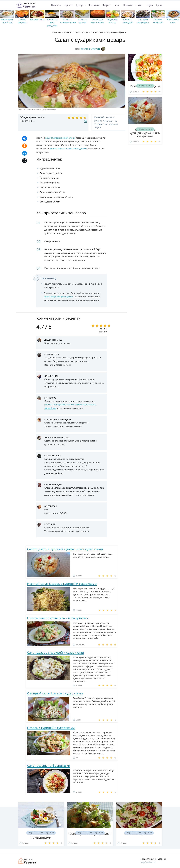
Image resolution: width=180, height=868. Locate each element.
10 (85, 121)
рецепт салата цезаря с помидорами (69, 149)
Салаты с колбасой (158, 21)
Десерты (81, 5)
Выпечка (56, 5)
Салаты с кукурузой (128, 21)
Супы (159, 5)
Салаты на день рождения (52, 23)
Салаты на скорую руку (143, 21)
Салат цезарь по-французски (49, 766)
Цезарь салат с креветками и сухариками (58, 618)
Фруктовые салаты (113, 21)
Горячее (68, 5)
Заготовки (94, 5)
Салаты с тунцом (82, 21)
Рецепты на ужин (173, 21)
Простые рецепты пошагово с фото (26, 5)
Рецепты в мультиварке (98, 21)
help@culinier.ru (148, 862)
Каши (117, 5)
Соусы (150, 5)
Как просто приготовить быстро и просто (27, 861)
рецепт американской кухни (60, 138)
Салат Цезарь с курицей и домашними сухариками (65, 549)
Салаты (139, 5)
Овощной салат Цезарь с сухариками (55, 693)
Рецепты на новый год (7, 21)
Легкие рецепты (22, 21)
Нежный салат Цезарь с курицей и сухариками (62, 584)
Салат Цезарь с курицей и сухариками (55, 652)
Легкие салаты (37, 20)
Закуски (107, 5)
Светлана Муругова (93, 49)
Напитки (128, 5)
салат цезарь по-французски (58, 297)
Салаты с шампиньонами (68, 21)
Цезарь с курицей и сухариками (51, 728)
